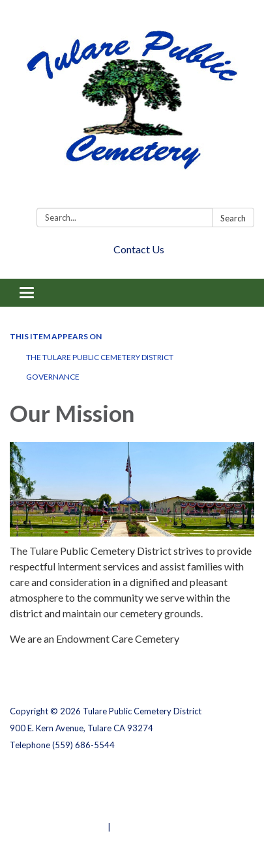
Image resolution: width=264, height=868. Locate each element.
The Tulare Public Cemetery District (100, 357)
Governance (53, 377)
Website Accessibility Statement (79, 810)
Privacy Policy (38, 776)
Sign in (127, 827)
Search (233, 218)
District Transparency (55, 793)
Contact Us (139, 249)
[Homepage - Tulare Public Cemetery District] (132, 106)
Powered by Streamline (58, 827)
